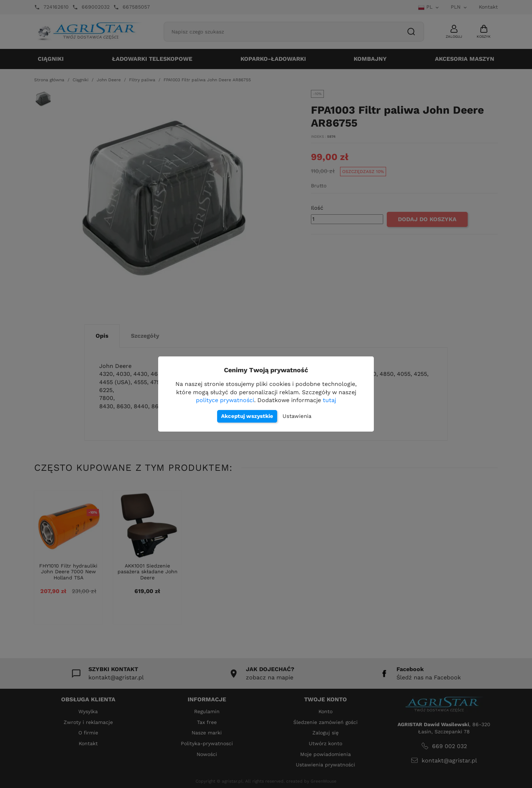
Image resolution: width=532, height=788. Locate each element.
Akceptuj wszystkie (247, 416)
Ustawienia (297, 416)
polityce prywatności (225, 400)
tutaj (329, 400)
